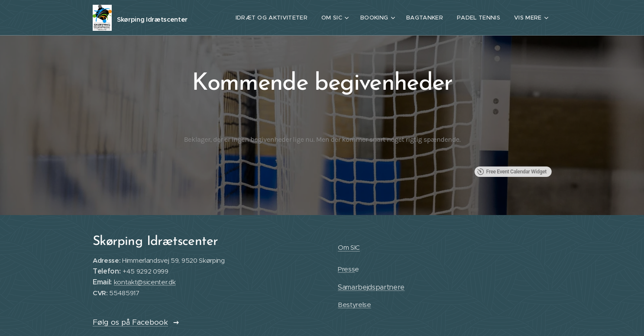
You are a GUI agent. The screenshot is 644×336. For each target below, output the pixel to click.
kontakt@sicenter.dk (144, 282)
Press (346, 269)
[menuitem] (275, 18)
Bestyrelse (354, 305)
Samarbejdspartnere (371, 287)
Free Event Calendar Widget (512, 172)
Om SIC (348, 247)
